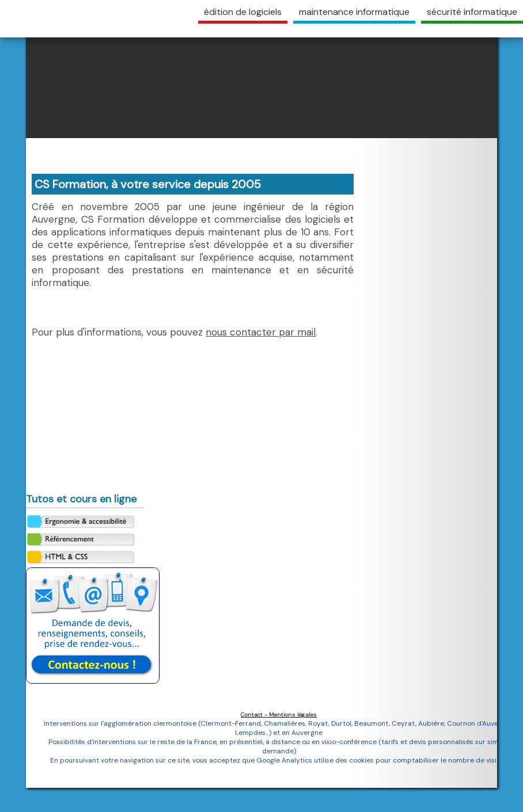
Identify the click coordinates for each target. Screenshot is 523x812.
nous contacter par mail (261, 332)
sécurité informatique (472, 12)
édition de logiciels (243, 12)
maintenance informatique (354, 12)
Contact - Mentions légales (279, 714)
